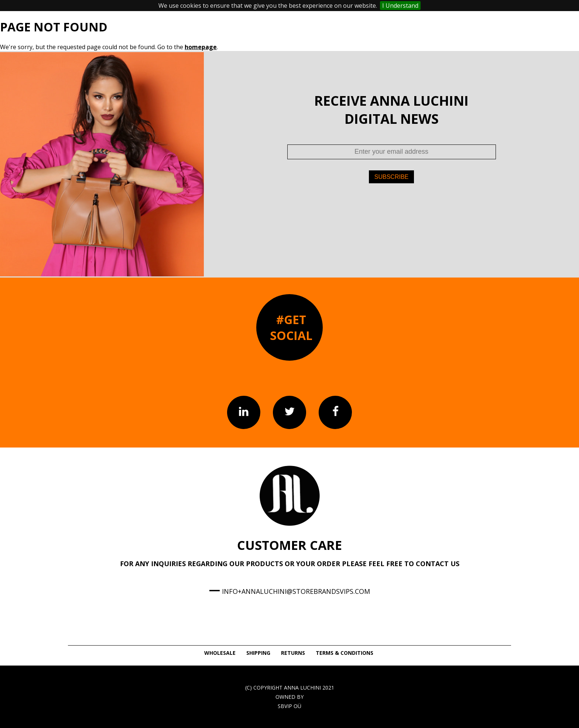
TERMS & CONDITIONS (345, 653)
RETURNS (293, 653)
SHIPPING (258, 653)
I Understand (400, 6)
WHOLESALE (220, 653)
